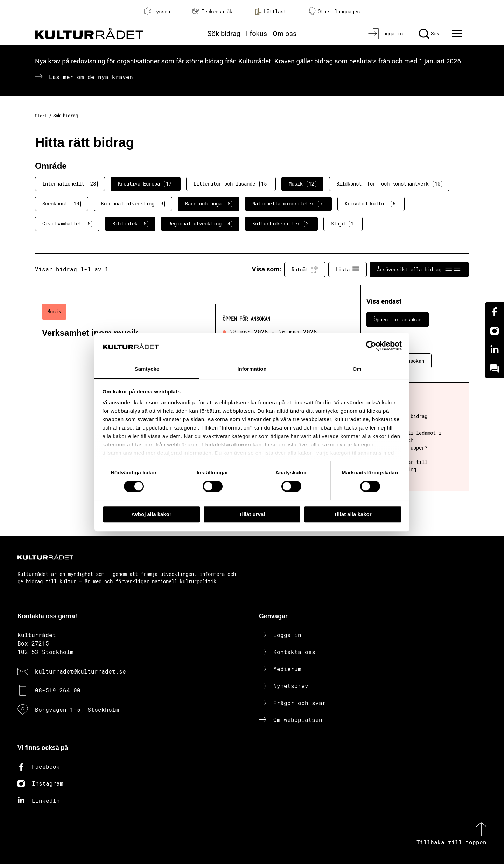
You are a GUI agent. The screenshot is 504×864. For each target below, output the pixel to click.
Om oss (285, 34)
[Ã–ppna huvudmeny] (458, 34)
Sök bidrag (224, 34)
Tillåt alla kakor (352, 514)
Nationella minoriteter (288, 204)
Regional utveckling (200, 224)
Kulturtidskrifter (281, 224)
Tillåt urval (252, 514)
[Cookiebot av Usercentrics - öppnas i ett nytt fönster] (371, 346)
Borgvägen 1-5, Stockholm (77, 709)
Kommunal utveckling (133, 204)
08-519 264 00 (58, 690)
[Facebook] (495, 312)
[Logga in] (386, 34)
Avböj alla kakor (151, 514)
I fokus (257, 34)
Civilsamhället (67, 224)
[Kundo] (495, 369)
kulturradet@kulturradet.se (80, 671)
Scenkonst (62, 204)
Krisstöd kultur (371, 204)
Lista (348, 269)
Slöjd (343, 224)
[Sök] (429, 34)
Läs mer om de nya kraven (91, 77)
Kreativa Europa (146, 184)
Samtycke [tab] (147, 369)
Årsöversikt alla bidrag (419, 269)
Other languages (334, 11)
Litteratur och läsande (231, 184)
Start (41, 116)
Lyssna (157, 11)
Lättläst (271, 11)
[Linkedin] (495, 350)
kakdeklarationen (228, 445)
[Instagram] (495, 331)
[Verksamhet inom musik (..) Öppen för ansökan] (187, 327)
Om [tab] (357, 369)
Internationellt (70, 184)
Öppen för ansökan (398, 319)
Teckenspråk (212, 11)
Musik (302, 184)
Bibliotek (130, 224)
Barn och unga (209, 204)
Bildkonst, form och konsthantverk (389, 184)
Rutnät (305, 269)
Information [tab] (252, 369)
